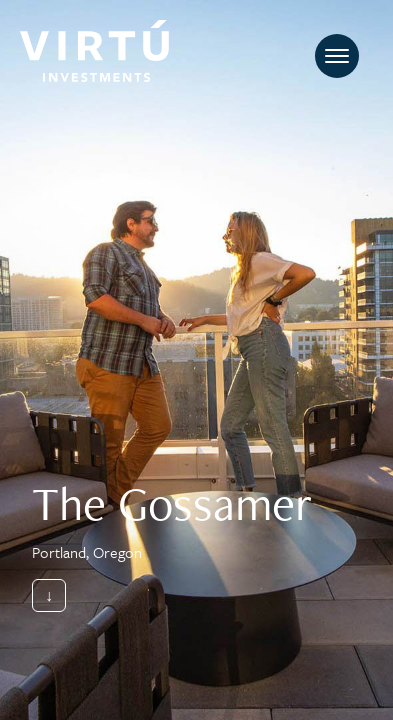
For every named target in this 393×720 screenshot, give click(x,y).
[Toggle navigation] (337, 56)
